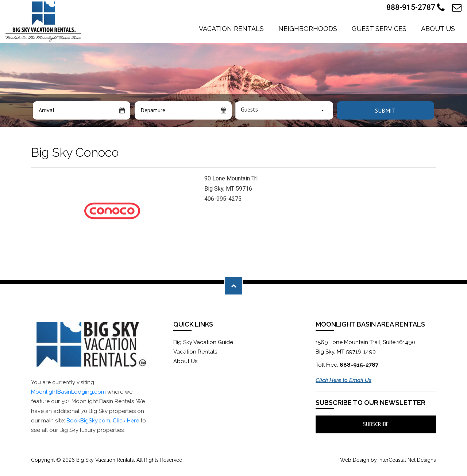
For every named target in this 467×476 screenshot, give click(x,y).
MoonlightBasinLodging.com (68, 392)
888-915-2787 (416, 8)
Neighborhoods (308, 29)
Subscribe (376, 424)
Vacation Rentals (231, 29)
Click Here (126, 421)
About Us (438, 29)
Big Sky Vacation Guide (203, 342)
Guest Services (379, 29)
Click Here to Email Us (344, 380)
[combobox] (284, 110)
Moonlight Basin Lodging (43, 22)
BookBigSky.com (88, 421)
